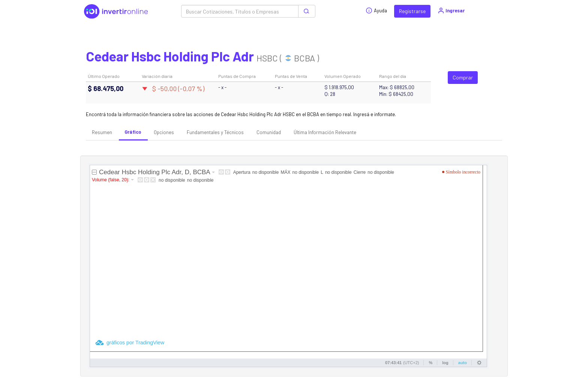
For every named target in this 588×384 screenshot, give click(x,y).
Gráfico (133, 132)
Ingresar (451, 10)
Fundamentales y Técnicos (215, 132)
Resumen (102, 132)
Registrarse (412, 11)
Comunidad (269, 132)
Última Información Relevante (325, 132)
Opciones (164, 132)
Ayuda (376, 10)
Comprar (463, 77)
